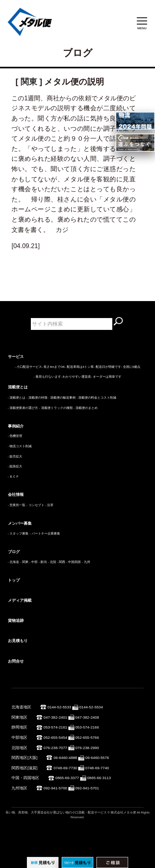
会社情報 (16, 494)
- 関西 (61, 562)
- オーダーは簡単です (106, 377)
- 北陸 (52, 562)
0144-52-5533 (59, 707)
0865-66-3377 (67, 778)
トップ (14, 580)
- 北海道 (14, 562)
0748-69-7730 (65, 768)
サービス (16, 357)
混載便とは (18, 387)
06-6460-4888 (65, 758)
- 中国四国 (74, 562)
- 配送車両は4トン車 (79, 367)
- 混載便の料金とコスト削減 (97, 398)
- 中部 (33, 562)
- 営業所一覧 (17, 505)
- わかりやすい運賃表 (76, 377)
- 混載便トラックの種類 (56, 408)
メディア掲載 (20, 600)
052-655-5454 (55, 737)
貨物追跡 (16, 620)
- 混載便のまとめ (86, 408)
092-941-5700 (55, 788)
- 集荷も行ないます (47, 377)
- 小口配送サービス (28, 367)
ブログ (14, 552)
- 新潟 (43, 562)
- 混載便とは (17, 398)
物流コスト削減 (21, 446)
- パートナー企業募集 (45, 534)
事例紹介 (16, 426)
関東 (29, 82)
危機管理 (16, 436)
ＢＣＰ (14, 477)
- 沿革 (49, 505)
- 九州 (86, 562)
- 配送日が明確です (107, 367)
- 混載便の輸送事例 (62, 398)
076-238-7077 (55, 748)
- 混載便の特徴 (37, 398)
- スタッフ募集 (18, 534)
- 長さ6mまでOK (53, 367)
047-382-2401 (55, 717)
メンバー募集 (20, 523)
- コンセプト (35, 505)
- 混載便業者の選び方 (23, 408)
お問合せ (16, 661)
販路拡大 (16, 466)
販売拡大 (16, 457)
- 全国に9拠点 (131, 367)
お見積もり (18, 641)
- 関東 (24, 562)
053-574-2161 (55, 727)
